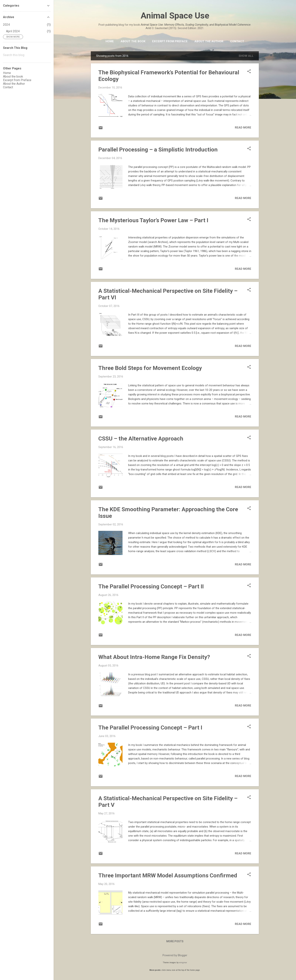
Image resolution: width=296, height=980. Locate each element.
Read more (243, 128)
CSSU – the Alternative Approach (141, 439)
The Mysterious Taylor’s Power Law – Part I (153, 220)
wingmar (183, 963)
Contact (237, 41)
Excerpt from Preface (170, 41)
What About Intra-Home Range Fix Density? (154, 657)
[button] (249, 72)
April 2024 (13, 31)
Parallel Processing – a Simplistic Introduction (158, 149)
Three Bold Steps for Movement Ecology (150, 368)
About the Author (209, 41)
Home (7, 73)
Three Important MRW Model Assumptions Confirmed (168, 875)
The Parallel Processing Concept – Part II (151, 586)
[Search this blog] (27, 55)
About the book (133, 41)
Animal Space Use (175, 16)
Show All (246, 56)
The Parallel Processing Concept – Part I (150, 728)
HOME (110, 41)
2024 (6, 25)
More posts (175, 941)
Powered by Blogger (175, 955)
